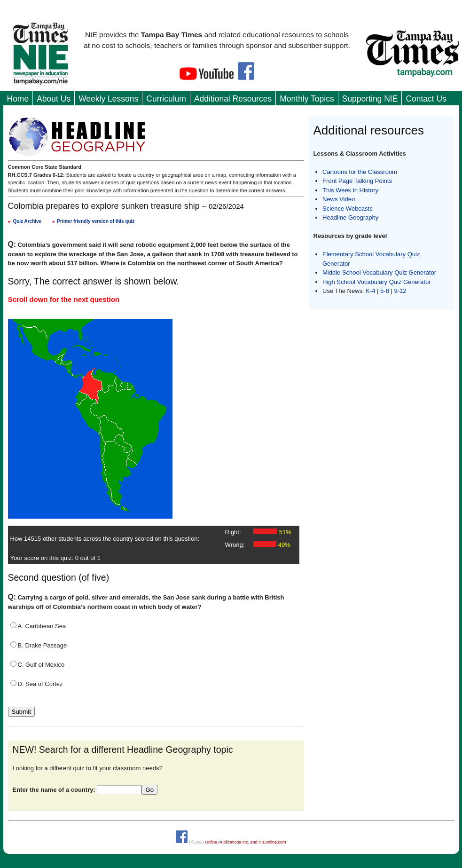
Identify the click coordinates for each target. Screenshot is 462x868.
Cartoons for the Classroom (360, 172)
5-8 (385, 291)
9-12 (400, 291)
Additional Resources (233, 99)
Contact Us (426, 99)
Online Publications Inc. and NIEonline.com (246, 842)
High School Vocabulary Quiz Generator (377, 282)
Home (18, 99)
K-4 (370, 291)
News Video (339, 199)
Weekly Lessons (108, 99)
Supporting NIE (370, 99)
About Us (54, 99)
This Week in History (350, 190)
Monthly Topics (307, 99)
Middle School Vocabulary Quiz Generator (379, 272)
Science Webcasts (348, 209)
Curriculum (166, 99)
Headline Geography (350, 217)
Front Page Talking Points (357, 181)
